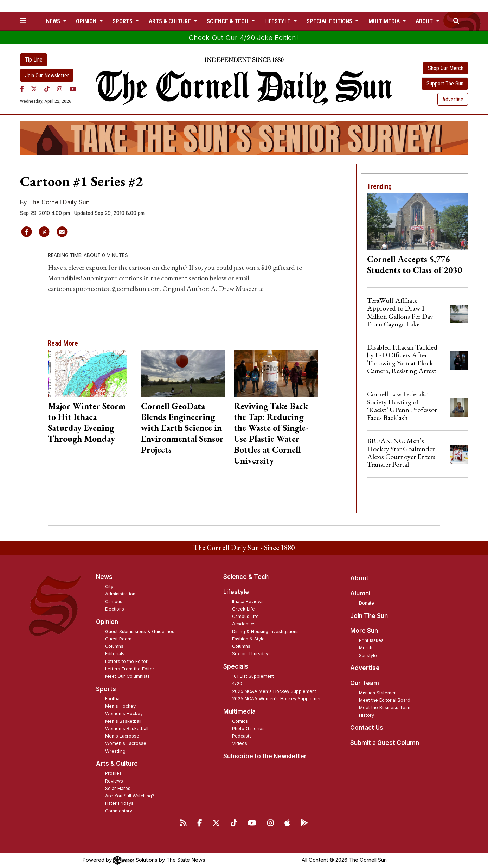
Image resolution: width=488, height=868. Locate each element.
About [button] (425, 21)
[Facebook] (22, 89)
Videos (240, 743)
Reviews (114, 781)
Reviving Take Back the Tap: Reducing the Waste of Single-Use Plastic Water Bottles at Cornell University (271, 433)
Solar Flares (118, 788)
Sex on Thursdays (251, 654)
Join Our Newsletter (47, 75)
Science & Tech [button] (228, 21)
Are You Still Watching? (130, 796)
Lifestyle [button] (278, 21)
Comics (240, 721)
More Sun (364, 631)
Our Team (365, 683)
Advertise (453, 99)
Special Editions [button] (330, 21)
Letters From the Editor (130, 669)
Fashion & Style (248, 639)
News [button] (54, 21)
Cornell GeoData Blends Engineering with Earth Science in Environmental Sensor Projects (182, 428)
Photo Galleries (248, 729)
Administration (120, 594)
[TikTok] (47, 89)
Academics (244, 624)
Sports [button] (123, 21)
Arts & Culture (117, 764)
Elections (115, 609)
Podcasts (242, 736)
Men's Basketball (123, 721)
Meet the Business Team (385, 707)
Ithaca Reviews (248, 602)
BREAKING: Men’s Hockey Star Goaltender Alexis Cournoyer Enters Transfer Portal (401, 452)
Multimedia (239, 711)
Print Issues (371, 640)
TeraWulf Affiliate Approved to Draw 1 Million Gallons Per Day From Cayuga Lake (400, 312)
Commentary (119, 811)
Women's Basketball (127, 729)
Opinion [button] (87, 21)
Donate (367, 603)
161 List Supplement (253, 676)
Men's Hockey (120, 706)
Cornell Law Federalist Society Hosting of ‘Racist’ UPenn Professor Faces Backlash (402, 406)
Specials (236, 666)
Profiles (113, 773)
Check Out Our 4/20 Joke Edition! (243, 38)
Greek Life (243, 609)
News (104, 577)
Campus (114, 602)
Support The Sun (445, 84)
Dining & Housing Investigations (265, 631)
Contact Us (367, 728)
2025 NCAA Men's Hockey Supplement (274, 691)
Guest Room (118, 639)
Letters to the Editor (126, 661)
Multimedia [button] (385, 21)
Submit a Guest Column (385, 743)
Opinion (107, 622)
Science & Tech (246, 577)
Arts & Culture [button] (171, 21)
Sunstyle (368, 655)
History (367, 715)
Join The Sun (369, 616)
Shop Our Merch (446, 68)
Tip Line (34, 60)
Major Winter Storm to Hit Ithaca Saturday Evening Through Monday (87, 422)
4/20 (237, 684)
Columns (114, 646)
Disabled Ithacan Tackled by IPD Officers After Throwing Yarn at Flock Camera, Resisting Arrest (402, 359)
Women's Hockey (124, 713)
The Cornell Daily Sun (59, 202)
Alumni (360, 593)
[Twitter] (34, 89)
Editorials (115, 654)
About (359, 578)
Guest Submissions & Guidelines (140, 631)
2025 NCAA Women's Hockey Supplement (278, 699)
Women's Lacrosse (126, 743)
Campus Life (245, 616)
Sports (106, 689)
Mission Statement (378, 693)
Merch (366, 648)
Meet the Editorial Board (385, 700)
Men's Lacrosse (122, 736)
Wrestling (115, 751)
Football (113, 699)
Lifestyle (236, 592)
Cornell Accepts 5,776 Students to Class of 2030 (415, 264)
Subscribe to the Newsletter (265, 756)
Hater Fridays (119, 803)
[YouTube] (73, 89)
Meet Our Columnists (127, 676)
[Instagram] (60, 89)
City (109, 586)
